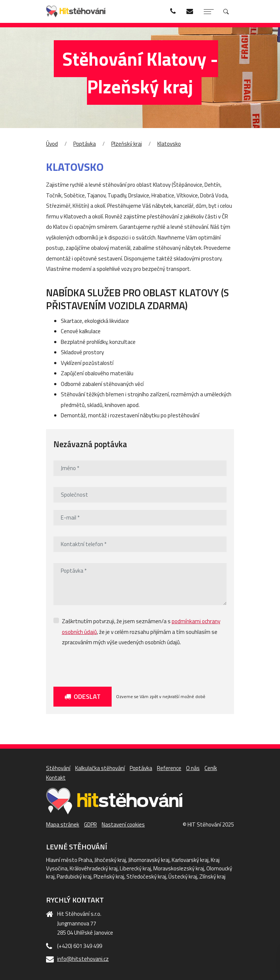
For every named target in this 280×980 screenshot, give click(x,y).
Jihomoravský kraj (149, 860)
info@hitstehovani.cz (83, 959)
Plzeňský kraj (127, 144)
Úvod (52, 144)
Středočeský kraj (146, 877)
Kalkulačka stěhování (100, 768)
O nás (193, 768)
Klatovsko (169, 144)
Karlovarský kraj (190, 860)
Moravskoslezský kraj (179, 868)
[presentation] (109, 665)
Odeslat (83, 697)
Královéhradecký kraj (94, 868)
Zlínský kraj (212, 877)
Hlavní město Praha (69, 860)
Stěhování (58, 768)
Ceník (211, 768)
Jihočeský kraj (110, 860)
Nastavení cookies (123, 824)
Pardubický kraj (74, 877)
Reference (169, 768)
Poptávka (85, 144)
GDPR (90, 824)
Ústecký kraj (183, 877)
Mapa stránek (63, 824)
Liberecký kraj (135, 868)
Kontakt (56, 778)
